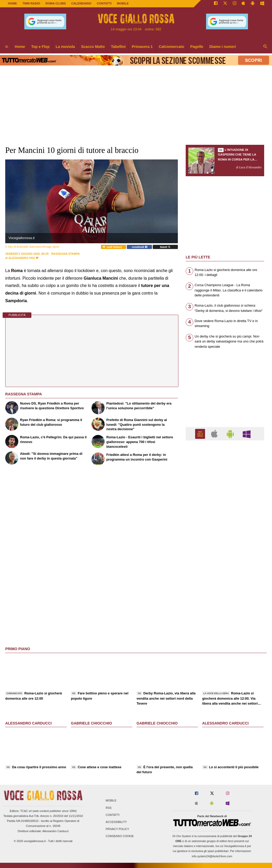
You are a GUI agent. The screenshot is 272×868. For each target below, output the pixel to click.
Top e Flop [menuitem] (40, 47)
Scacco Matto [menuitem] (93, 47)
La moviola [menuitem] (65, 47)
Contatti (113, 815)
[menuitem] (7, 47)
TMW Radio (31, 3)
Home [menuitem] (20, 47)
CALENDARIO (81, 3)
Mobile (111, 801)
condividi (140, 247)
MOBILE (123, 3)
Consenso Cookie (120, 836)
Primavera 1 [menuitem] (142, 47)
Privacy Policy (117, 829)
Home (12, 3)
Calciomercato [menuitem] (171, 47)
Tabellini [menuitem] (118, 47)
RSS (109, 808)
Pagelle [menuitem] (197, 47)
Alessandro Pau (22, 258)
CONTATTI (104, 3)
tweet (165, 247)
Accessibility (116, 822)
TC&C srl (26, 811)
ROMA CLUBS (56, 3)
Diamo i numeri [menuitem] (223, 47)
